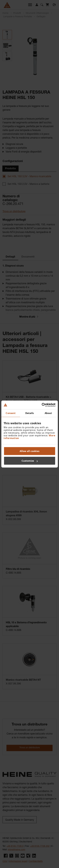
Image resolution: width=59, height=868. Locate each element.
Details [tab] (30, 413)
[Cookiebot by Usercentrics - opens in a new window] (42, 405)
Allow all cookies (29, 451)
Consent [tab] (11, 413)
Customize (30, 461)
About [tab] (48, 413)
